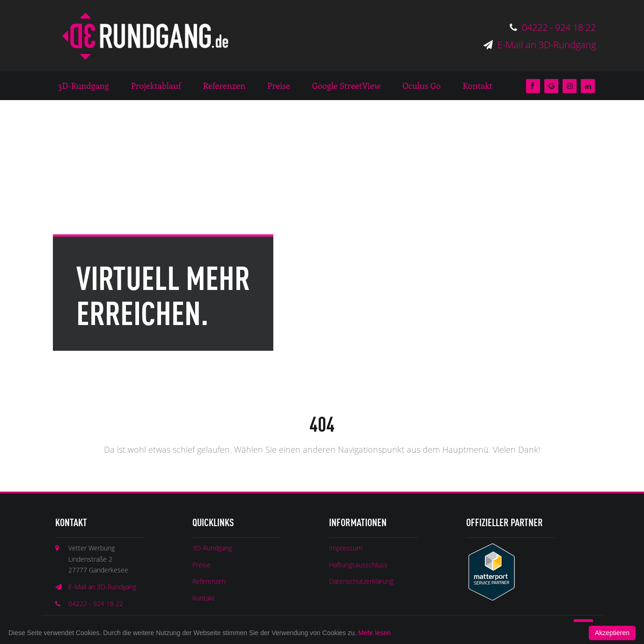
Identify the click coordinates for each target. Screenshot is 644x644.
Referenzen (209, 581)
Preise (201, 565)
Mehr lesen (375, 633)
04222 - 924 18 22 (553, 27)
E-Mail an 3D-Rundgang (540, 45)
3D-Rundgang (212, 548)
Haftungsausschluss (358, 565)
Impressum (346, 548)
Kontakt (204, 598)
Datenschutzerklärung (361, 581)
